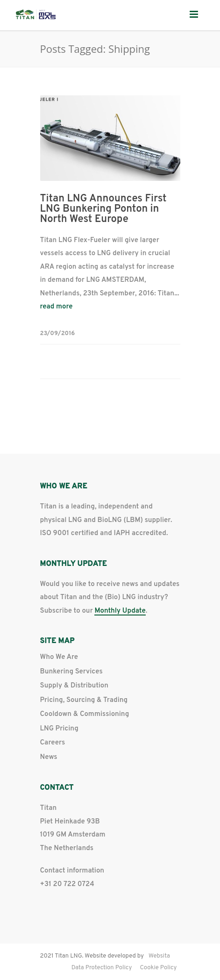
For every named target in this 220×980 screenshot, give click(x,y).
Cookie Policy (158, 968)
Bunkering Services (71, 672)
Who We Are (59, 657)
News (49, 757)
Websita (159, 956)
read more (57, 307)
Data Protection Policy (102, 968)
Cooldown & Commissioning (85, 714)
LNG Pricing (59, 729)
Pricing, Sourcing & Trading (84, 700)
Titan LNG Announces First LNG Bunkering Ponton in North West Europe (103, 209)
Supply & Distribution (74, 686)
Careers (53, 743)
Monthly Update (120, 612)
